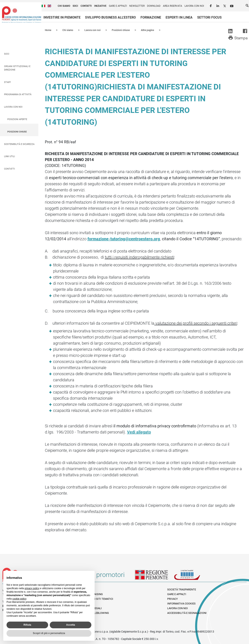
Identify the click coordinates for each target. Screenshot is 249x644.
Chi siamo (64, 6)
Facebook (211, 5)
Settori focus (209, 17)
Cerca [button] (247, 6)
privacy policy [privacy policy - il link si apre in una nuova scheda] (32, 588)
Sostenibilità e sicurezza (19, 144)
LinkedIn (218, 5)
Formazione (151, 17)
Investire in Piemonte (62, 17)
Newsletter (137, 6)
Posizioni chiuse (17, 132)
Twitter (225, 5)
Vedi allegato (139, 432)
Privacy (173, 599)
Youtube (232, 5)
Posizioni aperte (17, 119)
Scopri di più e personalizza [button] (49, 633)
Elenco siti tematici (100, 599)
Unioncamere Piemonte (193, 576)
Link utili (9, 156)
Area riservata (173, 6)
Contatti (86, 6)
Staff (7, 82)
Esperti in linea (179, 17)
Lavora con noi (194, 6)
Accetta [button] (70, 625)
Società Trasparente (182, 589)
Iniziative (100, 6)
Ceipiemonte (22, 14)
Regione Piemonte (154, 576)
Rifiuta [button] (27, 625)
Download (154, 6)
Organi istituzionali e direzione (17, 68)
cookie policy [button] (19, 599)
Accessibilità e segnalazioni (187, 613)
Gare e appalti (118, 6)
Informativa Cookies (181, 603)
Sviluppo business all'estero (110, 17)
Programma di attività (18, 94)
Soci (75, 6)
